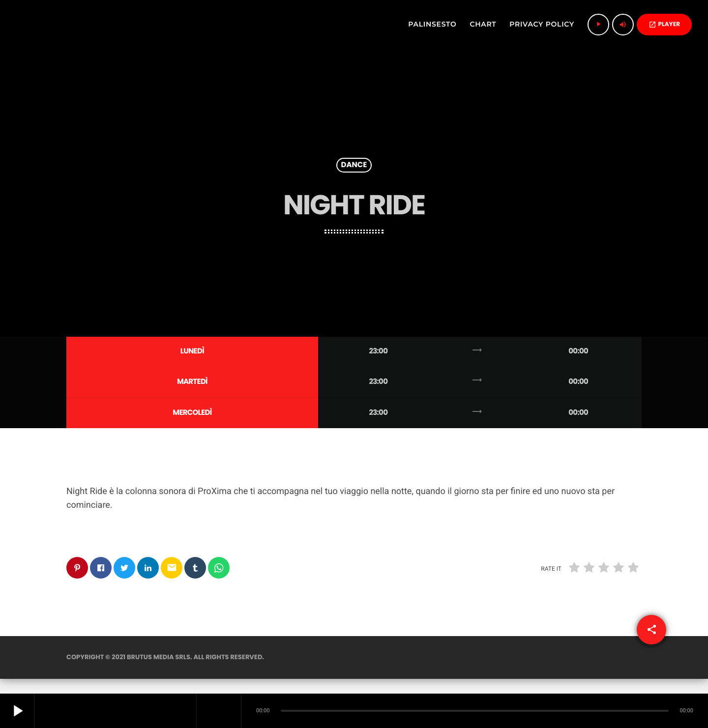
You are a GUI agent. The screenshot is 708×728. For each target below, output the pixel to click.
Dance (354, 165)
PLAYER (664, 24)
